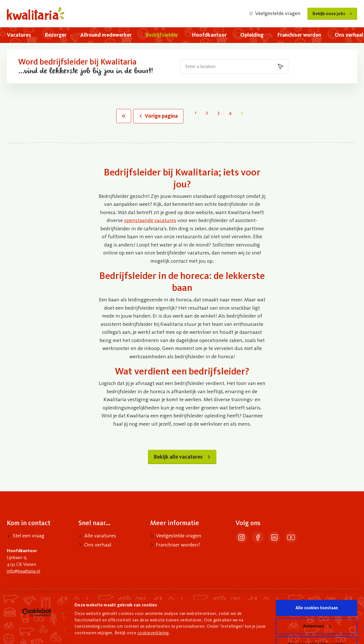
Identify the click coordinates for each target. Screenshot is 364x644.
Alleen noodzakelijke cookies (317, 626)
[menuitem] (19, 35)
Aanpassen (317, 608)
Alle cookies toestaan (317, 589)
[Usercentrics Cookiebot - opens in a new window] (37, 594)
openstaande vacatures (150, 220)
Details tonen (88, 630)
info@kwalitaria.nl (23, 571)
